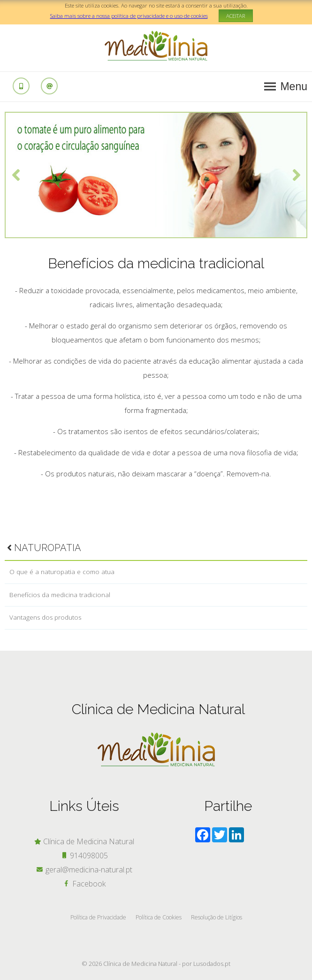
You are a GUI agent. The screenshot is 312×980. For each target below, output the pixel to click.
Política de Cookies (159, 917)
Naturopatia (44, 548)
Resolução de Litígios (217, 917)
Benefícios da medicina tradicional (60, 595)
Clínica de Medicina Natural (84, 841)
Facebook (84, 884)
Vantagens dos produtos (45, 617)
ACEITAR (236, 16)
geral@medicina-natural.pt (84, 870)
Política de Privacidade (98, 917)
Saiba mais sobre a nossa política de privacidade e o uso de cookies (129, 16)
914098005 (84, 856)
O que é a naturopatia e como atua (62, 572)
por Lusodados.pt (206, 964)
